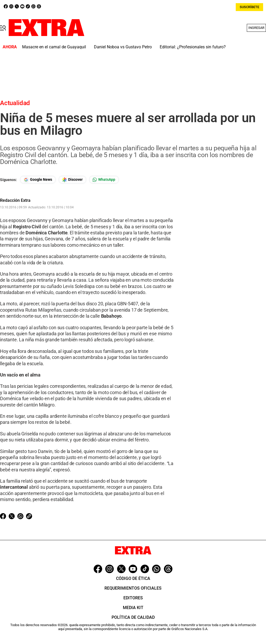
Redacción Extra (15, 200)
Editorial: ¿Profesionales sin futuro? (193, 47)
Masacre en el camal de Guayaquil (54, 47)
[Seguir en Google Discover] (72, 180)
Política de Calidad (133, 617)
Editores (133, 598)
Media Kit (133, 608)
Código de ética (133, 578)
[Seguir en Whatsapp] (104, 180)
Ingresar (256, 28)
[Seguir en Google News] (38, 180)
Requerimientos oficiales (133, 588)
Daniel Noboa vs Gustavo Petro (123, 47)
